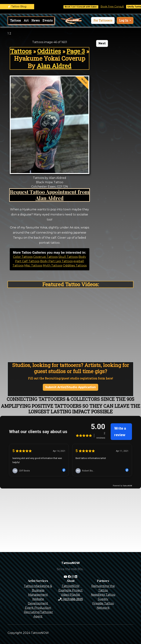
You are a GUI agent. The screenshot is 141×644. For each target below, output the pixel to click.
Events (48, 20)
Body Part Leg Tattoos (56, 261)
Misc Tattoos (33, 266)
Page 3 (76, 51)
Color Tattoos (23, 257)
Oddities (49, 51)
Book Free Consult (115, 7)
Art (26, 20)
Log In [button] (124, 20)
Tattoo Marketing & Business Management (38, 590)
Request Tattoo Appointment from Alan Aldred (50, 195)
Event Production (38, 608)
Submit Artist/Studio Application (70, 387)
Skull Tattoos (68, 257)
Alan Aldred (54, 66)
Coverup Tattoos (45, 257)
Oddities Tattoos (75, 266)
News (36, 20)
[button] (103, 20)
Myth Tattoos (53, 266)
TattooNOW (71, 586)
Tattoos (15, 20)
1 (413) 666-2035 (70, 599)
